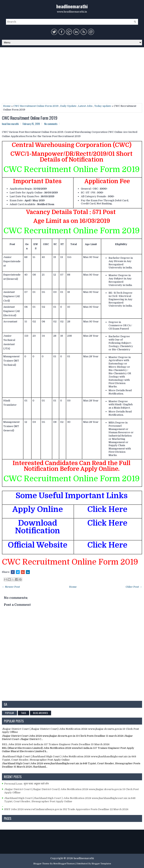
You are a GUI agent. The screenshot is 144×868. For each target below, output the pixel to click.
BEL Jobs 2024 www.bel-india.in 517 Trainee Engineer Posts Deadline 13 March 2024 (56, 744)
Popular (9, 713)
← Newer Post (11, 587)
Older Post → (134, 587)
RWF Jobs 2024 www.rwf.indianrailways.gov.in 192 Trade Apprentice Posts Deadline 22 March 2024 (66, 809)
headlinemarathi (72, 6)
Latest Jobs (85, 106)
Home (7, 106)
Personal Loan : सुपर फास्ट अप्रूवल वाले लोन (27, 784)
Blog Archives (41, 713)
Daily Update (68, 106)
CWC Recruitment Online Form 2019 (36, 106)
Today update (103, 106)
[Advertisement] (72, 76)
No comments (51, 124)
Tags (24, 713)
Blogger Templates (101, 864)
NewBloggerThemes (64, 864)
